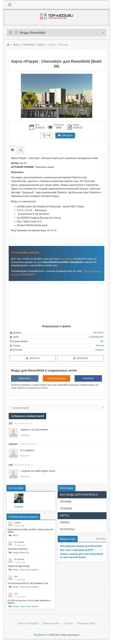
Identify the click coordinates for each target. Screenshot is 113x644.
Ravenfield (66, 259)
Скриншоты (21, 150)
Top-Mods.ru (40, 635)
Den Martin (98, 333)
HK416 (15, 536)
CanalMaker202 (96, 337)
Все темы (101, 539)
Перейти (99, 350)
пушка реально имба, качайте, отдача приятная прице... (30, 531)
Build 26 (52, 230)
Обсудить (65, 135)
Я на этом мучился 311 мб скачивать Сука (28, 584)
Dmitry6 (19, 507)
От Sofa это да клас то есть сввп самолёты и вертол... (29, 602)
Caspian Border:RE (21, 553)
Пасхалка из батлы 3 (18, 550)
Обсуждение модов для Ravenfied (81, 547)
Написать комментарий (28, 416)
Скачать (33, 358)
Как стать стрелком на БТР (77, 551)
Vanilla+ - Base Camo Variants (25, 570)
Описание (12, 150)
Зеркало (80, 358)
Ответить (25, 435)
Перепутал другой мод (18, 567)
